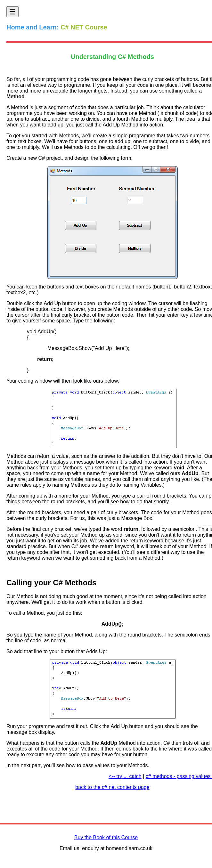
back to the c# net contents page (112, 787)
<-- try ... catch (125, 776)
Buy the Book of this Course (106, 837)
